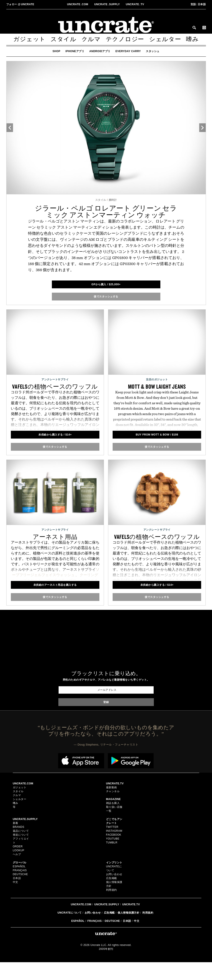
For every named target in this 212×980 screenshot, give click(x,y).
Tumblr (112, 845)
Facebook (114, 837)
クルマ (91, 39)
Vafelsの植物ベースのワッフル (55, 386)
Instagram (114, 833)
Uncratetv (135, 4)
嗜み (192, 39)
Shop (56, 51)
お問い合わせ (93, 931)
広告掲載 (112, 896)
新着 (16, 825)
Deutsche (20, 884)
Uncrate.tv (131, 922)
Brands (19, 829)
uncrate (20, 4)
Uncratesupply (107, 4)
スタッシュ (153, 51)
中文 (16, 892)
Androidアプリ (100, 51)
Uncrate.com (81, 922)
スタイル (63, 39)
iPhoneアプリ (75, 51)
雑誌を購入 (113, 805)
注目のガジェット (157, 379)
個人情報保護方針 (128, 931)
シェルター (165, 39)
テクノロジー (125, 39)
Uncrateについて (70, 931)
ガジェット (29, 39)
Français (20, 880)
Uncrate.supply (107, 922)
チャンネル (113, 794)
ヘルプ (17, 864)
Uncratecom (78, 4)
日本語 (198, 4)
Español (19, 876)
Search (194, 28)
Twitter (112, 829)
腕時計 (113, 200)
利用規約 (112, 908)
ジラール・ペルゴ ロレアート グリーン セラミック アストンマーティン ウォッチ (106, 211)
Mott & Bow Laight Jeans (157, 386)
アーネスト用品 (55, 537)
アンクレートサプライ (55, 379)
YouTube (113, 841)
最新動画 (112, 790)
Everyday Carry (128, 51)
